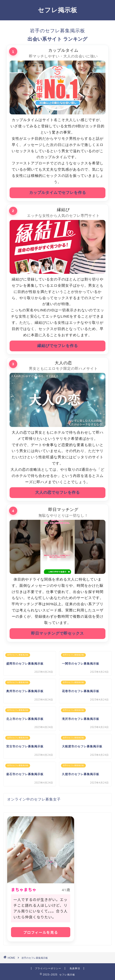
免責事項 (75, 968)
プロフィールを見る (41, 932)
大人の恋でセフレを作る (57, 492)
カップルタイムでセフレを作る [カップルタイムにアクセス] (58, 193)
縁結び (63, 210)
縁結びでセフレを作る (58, 346)
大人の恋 (63, 363)
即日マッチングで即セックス (57, 633)
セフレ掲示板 (57, 10)
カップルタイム (63, 50)
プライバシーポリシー (48, 968)
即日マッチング (63, 510)
